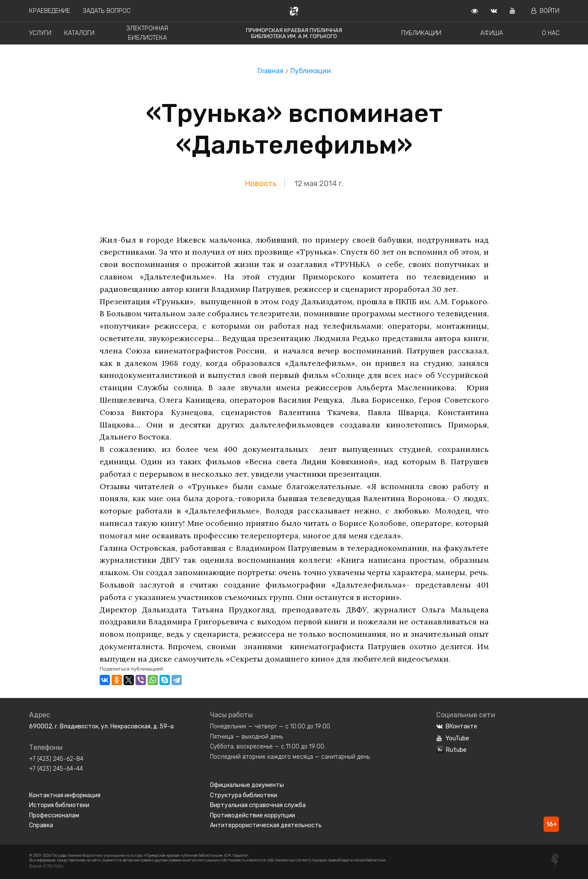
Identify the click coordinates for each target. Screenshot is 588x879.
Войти (545, 11)
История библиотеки (59, 805)
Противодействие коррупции (253, 815)
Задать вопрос (107, 11)
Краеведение (50, 11)
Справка (41, 825)
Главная (270, 71)
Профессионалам (54, 815)
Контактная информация (65, 795)
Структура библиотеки (244, 795)
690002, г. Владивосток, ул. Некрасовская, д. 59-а (101, 726)
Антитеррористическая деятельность (266, 825)
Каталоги (79, 33)
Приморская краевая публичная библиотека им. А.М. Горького (294, 33)
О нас (551, 33)
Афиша (492, 33)
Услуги (40, 33)
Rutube (451, 750)
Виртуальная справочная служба (258, 805)
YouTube (453, 738)
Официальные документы (247, 785)
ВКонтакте (457, 726)
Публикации (421, 33)
